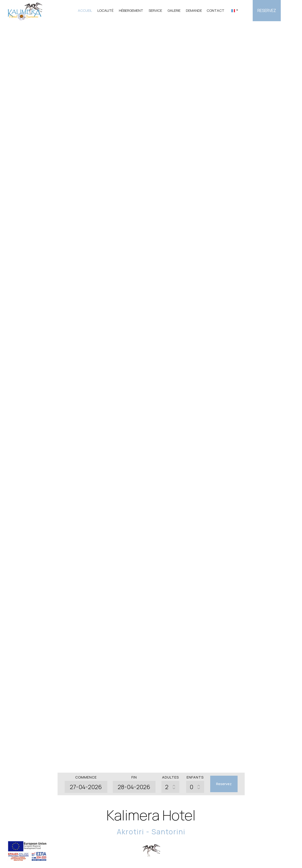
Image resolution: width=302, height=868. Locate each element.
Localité (105, 10)
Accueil (85, 10)
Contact (216, 10)
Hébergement (131, 10)
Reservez (267, 10)
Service (155, 10)
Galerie (174, 10)
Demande (194, 10)
